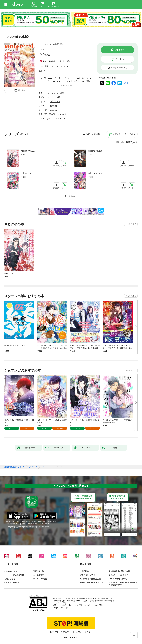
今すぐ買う (120, 50)
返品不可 (42, 71)
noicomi (53, 106)
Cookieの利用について (118, 579)
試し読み (22, 90)
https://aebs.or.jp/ (61, 608)
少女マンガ (55, 102)
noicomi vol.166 (95, 151)
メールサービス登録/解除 (14, 575)
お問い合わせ (10, 579)
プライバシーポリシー (89, 575)
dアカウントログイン (13, 583)
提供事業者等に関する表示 (119, 571)
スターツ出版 (54, 97)
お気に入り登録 (93, 134)
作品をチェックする (119, 68)
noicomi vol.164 (95, 173)
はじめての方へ (11, 571)
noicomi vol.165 (28, 173)
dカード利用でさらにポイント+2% (52, 66)
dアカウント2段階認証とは (90, 579)
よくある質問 (39, 575)
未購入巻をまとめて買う (124, 134)
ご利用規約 (84, 571)
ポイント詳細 (65, 61)
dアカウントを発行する (60, 632)
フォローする (61, 44)
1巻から (120, 142)
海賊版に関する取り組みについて (93, 583)
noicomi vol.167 (28, 151)
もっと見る (130, 224)
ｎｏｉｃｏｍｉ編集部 (49, 44)
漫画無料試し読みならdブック (14, 467)
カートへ (120, 59)
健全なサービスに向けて (118, 575)
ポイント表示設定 (40, 579)
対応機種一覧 (39, 571)
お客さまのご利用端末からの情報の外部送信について (123, 584)
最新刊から (132, 142)
